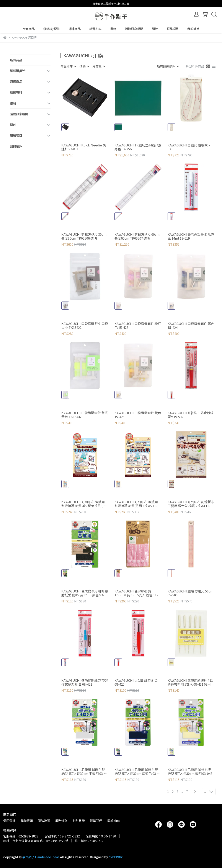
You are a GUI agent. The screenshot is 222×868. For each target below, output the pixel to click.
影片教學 (79, 821)
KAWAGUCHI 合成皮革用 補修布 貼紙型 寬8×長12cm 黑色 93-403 (85, 593)
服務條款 (61, 821)
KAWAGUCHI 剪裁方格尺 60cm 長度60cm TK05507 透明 (137, 236)
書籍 (113, 29)
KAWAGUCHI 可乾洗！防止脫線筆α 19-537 (191, 415)
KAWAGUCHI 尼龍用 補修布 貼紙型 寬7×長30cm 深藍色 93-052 (136, 772)
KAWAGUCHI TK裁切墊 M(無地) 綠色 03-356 (138, 147)
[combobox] (68, 66)
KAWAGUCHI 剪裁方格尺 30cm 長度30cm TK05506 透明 (84, 236)
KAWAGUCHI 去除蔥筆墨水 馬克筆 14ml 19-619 (191, 236)
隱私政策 (44, 821)
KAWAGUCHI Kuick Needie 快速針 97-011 (84, 147)
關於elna (113, 821)
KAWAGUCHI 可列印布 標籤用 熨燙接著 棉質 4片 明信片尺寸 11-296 (83, 504)
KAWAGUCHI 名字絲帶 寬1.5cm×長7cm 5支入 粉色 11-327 (136, 593)
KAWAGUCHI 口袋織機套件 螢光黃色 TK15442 (85, 415)
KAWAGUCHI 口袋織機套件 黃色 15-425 (138, 415)
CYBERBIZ (116, 857)
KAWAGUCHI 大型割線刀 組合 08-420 (136, 682)
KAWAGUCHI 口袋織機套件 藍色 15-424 (191, 326)
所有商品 (29, 29)
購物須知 (27, 821)
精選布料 (95, 29)
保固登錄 (9, 821)
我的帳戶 (193, 29)
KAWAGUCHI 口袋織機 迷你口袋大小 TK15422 (85, 326)
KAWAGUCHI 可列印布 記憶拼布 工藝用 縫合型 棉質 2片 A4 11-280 (191, 504)
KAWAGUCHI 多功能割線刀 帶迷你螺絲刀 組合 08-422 (85, 682)
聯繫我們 (96, 821)
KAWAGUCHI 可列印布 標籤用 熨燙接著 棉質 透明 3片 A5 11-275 (136, 504)
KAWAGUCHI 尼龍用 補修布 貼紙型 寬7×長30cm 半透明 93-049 (83, 772)
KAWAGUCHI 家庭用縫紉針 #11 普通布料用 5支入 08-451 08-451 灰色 (191, 682)
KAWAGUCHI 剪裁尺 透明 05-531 (189, 147)
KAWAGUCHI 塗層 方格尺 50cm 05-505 (190, 593)
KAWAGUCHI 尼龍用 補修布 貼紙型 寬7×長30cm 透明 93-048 (190, 772)
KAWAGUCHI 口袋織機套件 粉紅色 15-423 (138, 326)
